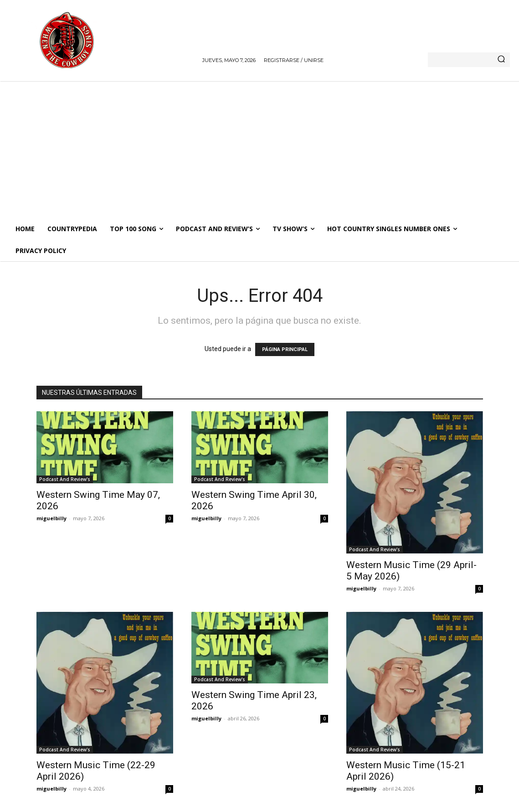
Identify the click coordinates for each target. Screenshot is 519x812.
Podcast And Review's (65, 479)
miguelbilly (51, 518)
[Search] (501, 60)
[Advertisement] (259, 150)
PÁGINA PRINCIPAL (285, 349)
